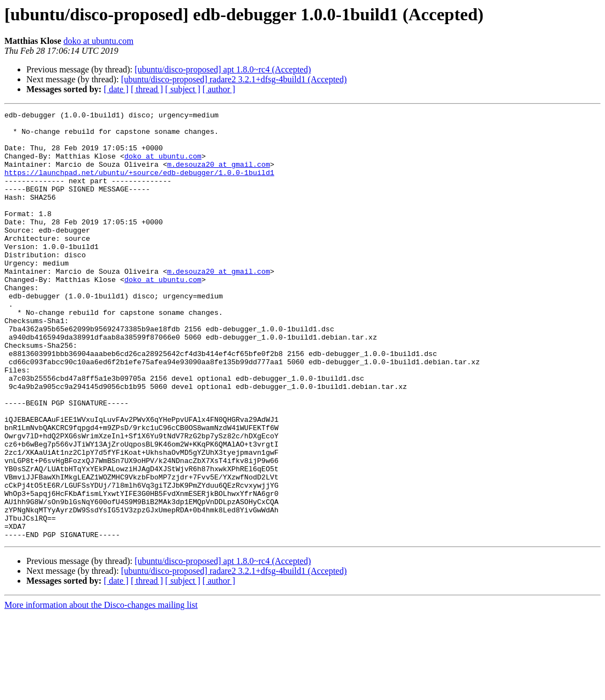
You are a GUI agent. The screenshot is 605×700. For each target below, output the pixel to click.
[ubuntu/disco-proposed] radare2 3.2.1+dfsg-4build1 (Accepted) (234, 79)
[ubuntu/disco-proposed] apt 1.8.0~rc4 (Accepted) (223, 69)
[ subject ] (183, 89)
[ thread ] (147, 89)
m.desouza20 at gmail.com (218, 176)
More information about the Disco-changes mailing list (101, 690)
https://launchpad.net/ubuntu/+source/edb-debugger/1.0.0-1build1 (139, 185)
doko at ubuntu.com (99, 41)
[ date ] (116, 89)
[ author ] (219, 89)
